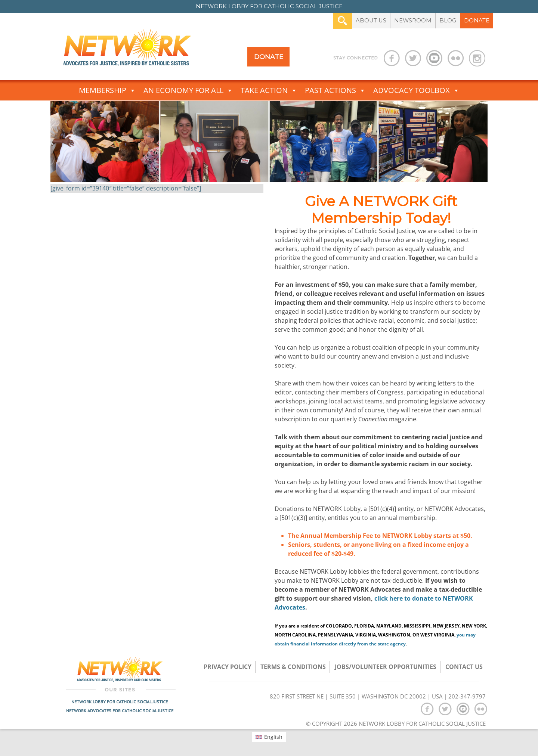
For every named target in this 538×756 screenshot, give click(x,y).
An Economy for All (188, 90)
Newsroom (413, 21)
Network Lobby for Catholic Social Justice (120, 702)
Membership (107, 90)
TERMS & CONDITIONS (293, 667)
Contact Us (464, 667)
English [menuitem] (273, 737)
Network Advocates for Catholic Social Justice (120, 711)
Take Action (269, 90)
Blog (448, 21)
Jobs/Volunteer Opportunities (386, 667)
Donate (477, 21)
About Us (371, 21)
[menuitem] (269, 737)
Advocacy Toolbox (416, 90)
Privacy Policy (228, 667)
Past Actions (335, 90)
